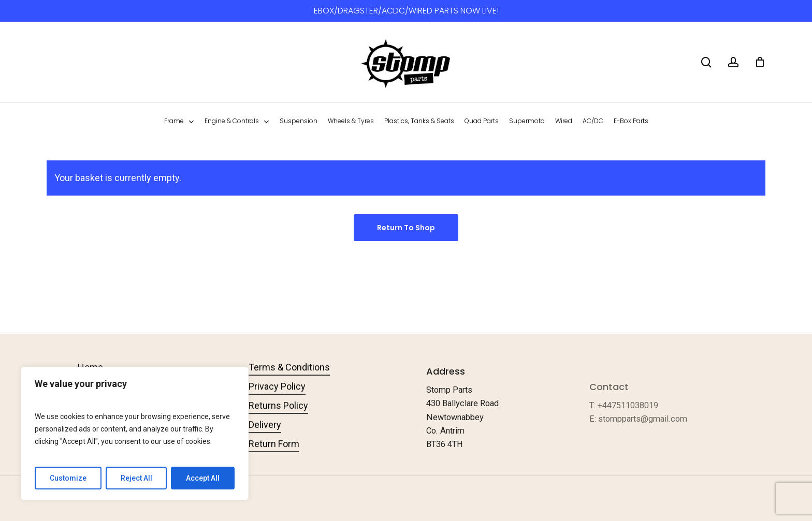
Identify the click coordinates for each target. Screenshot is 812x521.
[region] (135, 434)
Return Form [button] (274, 458)
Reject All (136, 478)
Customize (68, 478)
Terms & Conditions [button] (289, 382)
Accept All (203, 478)
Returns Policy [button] (278, 420)
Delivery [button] (265, 439)
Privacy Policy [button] (277, 401)
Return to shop (406, 228)
